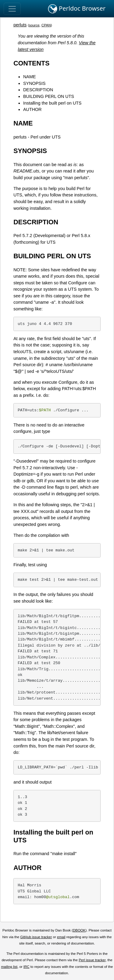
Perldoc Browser (77, 9)
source (34, 25)
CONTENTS (31, 63)
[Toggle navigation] (12, 9)
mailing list (9, 967)
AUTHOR (32, 109)
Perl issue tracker (92, 960)
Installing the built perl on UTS (52, 103)
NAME (29, 77)
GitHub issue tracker (36, 937)
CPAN (46, 25)
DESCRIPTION (38, 90)
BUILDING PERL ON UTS (48, 96)
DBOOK (79, 930)
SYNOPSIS (34, 83)
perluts (20, 25)
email (61, 937)
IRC (26, 967)
